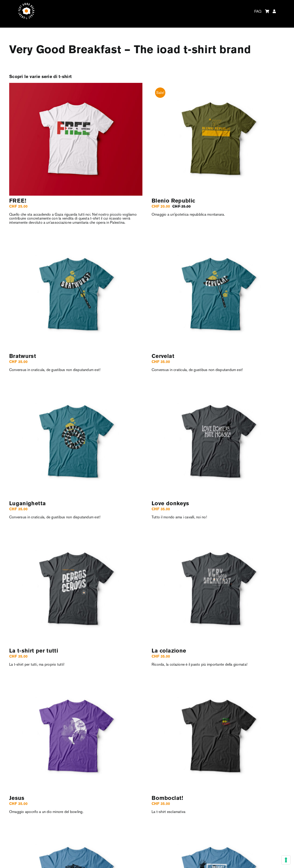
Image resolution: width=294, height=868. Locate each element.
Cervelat (163, 356)
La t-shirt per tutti (34, 651)
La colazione (169, 651)
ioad (169, 50)
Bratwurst (23, 356)
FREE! (18, 201)
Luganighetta (27, 504)
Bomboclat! (167, 798)
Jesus (17, 798)
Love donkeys (170, 504)
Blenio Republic (173, 201)
